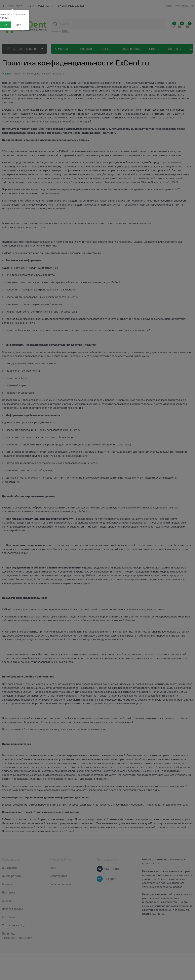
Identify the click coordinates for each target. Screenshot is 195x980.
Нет (18, 25)
